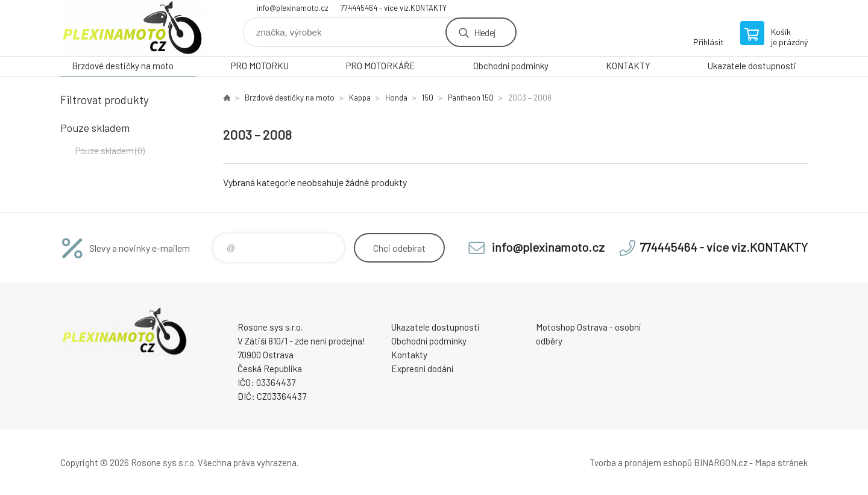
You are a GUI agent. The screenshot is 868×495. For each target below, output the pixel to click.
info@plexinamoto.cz (293, 8)
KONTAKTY (628, 66)
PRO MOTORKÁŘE (381, 66)
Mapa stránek (781, 462)
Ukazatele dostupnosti (752, 66)
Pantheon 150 (471, 98)
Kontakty (409, 355)
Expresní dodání (422, 369)
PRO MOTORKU (260, 66)
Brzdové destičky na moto (123, 66)
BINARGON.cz (721, 462)
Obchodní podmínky (511, 66)
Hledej (485, 32)
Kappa (360, 98)
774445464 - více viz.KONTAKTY (394, 8)
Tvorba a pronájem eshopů (641, 462)
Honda (396, 98)
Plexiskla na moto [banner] (133, 28)
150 (428, 98)
